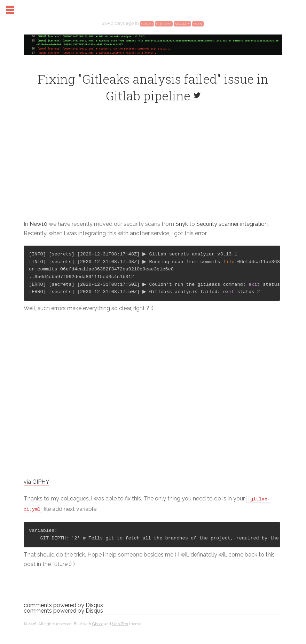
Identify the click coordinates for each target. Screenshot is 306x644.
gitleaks (164, 29)
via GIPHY (50, 487)
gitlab (147, 29)
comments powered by (77, 609)
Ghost (111, 628)
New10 (52, 228)
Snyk (195, 228)
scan (198, 29)
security (182, 29)
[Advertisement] (153, 171)
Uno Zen (134, 628)
